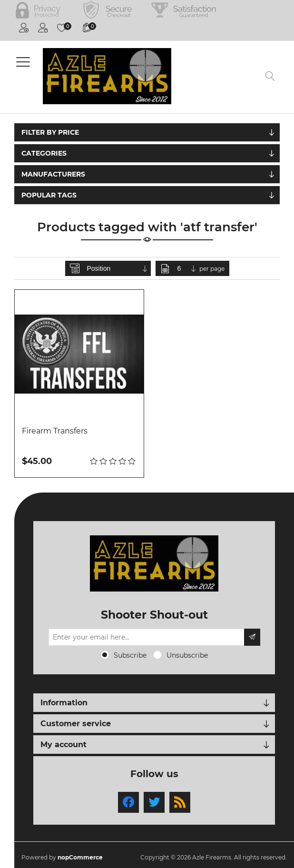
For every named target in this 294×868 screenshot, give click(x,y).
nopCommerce (80, 857)
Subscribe (130, 655)
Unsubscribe (187, 655)
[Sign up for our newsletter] (147, 637)
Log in (43, 28)
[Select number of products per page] (187, 268)
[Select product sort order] (118, 268)
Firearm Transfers (55, 431)
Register (24, 28)
